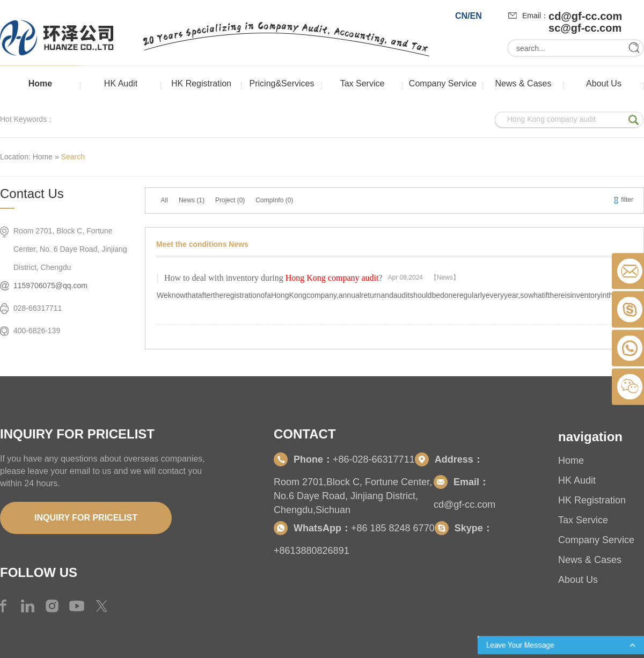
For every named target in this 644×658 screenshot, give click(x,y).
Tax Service (363, 83)
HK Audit (121, 83)
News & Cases (524, 83)
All (164, 200)
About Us (604, 83)
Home (40, 83)
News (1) (192, 200)
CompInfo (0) (274, 200)
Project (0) (230, 200)
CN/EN (469, 16)
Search (73, 157)
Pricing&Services (282, 83)
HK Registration (201, 83)
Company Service (443, 83)
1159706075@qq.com (50, 286)
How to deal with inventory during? (273, 278)
